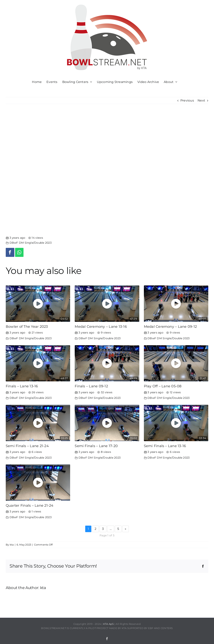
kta (12, 545)
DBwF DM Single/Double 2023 (31, 243)
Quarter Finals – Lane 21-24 (30, 505)
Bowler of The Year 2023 (27, 327)
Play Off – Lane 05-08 (163, 386)
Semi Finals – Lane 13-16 (165, 446)
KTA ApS (109, 624)
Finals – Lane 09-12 (91, 386)
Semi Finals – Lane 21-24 (27, 446)
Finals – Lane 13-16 (22, 386)
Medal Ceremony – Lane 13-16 (101, 327)
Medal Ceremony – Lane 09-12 (170, 327)
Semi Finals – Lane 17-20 (96, 446)
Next (201, 100)
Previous (187, 100)
